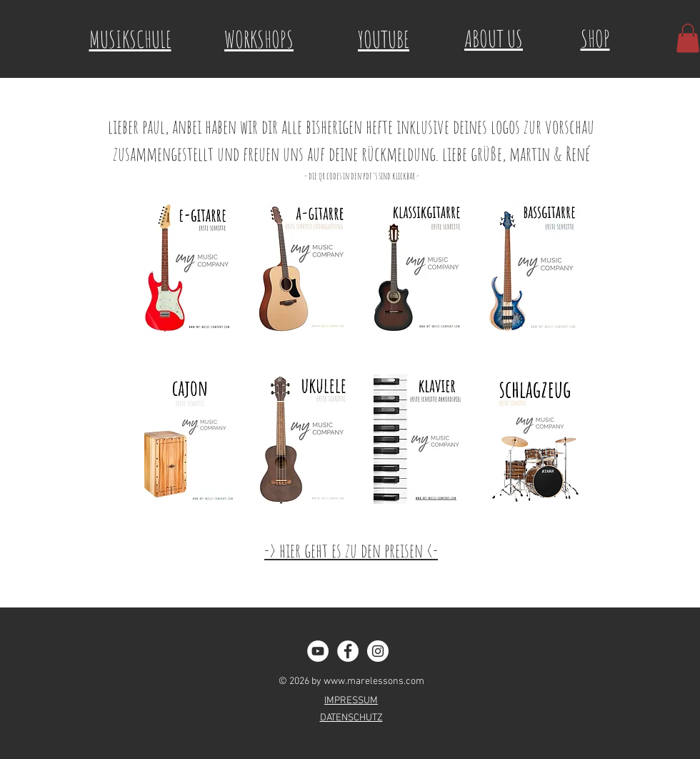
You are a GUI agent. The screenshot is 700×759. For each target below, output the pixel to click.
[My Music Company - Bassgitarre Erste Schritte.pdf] (534, 269)
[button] (688, 38)
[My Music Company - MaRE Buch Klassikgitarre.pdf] (419, 269)
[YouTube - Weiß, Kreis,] (318, 651)
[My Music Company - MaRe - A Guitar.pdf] (304, 269)
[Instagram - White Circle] (378, 651)
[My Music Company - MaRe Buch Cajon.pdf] (190, 441)
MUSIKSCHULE (130, 39)
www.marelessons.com (374, 681)
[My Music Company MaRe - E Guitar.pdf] (189, 269)
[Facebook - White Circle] (348, 651)
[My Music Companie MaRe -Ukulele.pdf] (304, 441)
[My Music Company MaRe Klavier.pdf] (419, 441)
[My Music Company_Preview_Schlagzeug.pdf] (535, 441)
